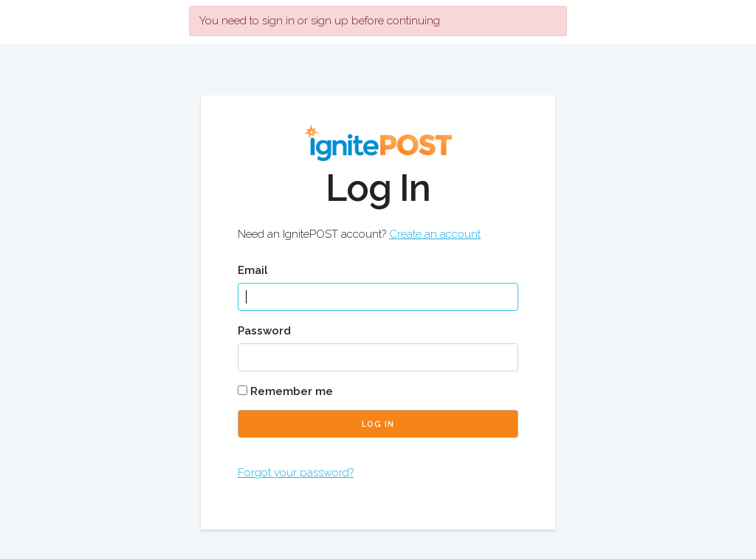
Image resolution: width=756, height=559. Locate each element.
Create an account (435, 234)
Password (264, 331)
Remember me (285, 391)
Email (253, 270)
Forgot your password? (296, 473)
